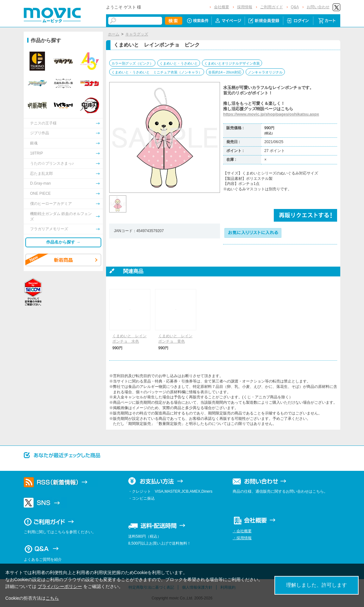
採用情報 (245, 7)
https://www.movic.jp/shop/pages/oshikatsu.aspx (271, 114)
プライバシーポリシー (60, 586)
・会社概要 (242, 531)
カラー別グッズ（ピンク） (132, 63)
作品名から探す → (63, 242)
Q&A (295, 7)
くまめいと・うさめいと (179, 63)
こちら (52, 598)
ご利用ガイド (272, 7)
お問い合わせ (318, 7)
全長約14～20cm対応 (225, 72)
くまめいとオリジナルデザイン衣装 (232, 63)
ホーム (114, 34)
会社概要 (222, 7)
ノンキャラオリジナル (265, 72)
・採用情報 (242, 538)
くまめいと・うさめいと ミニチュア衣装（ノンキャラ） (157, 72)
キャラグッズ (137, 34)
